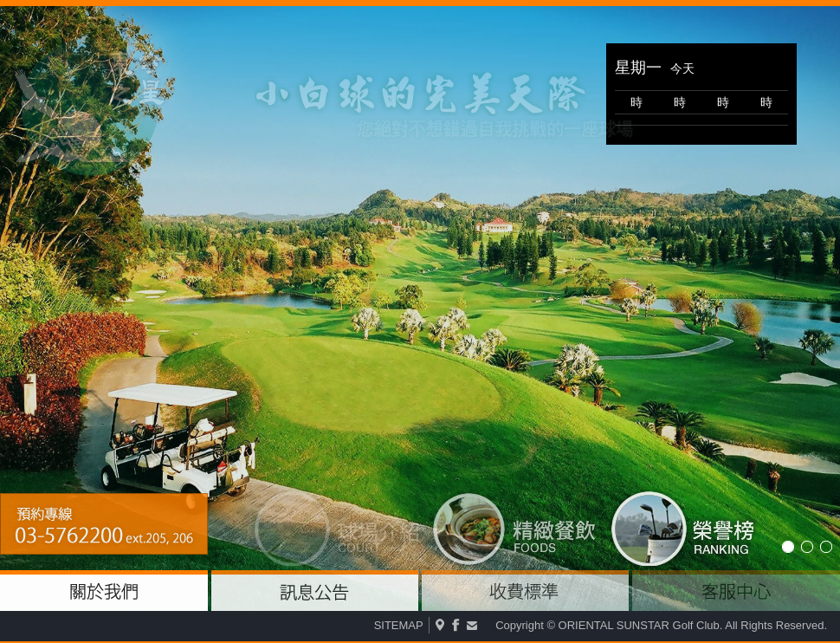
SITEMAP (399, 625)
